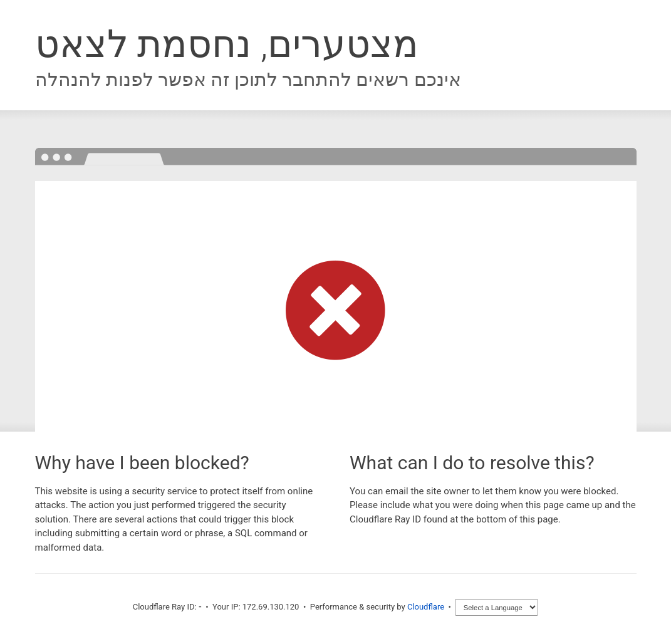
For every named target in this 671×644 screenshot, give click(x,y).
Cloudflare (426, 607)
